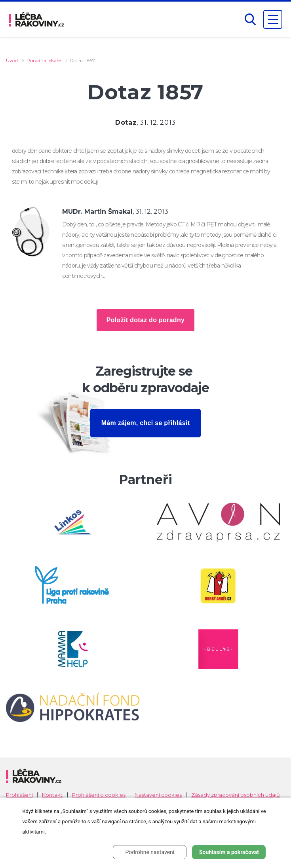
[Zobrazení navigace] (273, 19)
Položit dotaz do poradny (145, 320)
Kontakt (52, 795)
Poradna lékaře (44, 60)
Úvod (12, 60)
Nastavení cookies (158, 795)
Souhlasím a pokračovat (229, 852)
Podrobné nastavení (150, 852)
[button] (250, 20)
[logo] (36, 19)
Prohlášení (19, 795)
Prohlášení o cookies (99, 795)
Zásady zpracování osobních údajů (236, 795)
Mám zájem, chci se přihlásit (146, 423)
